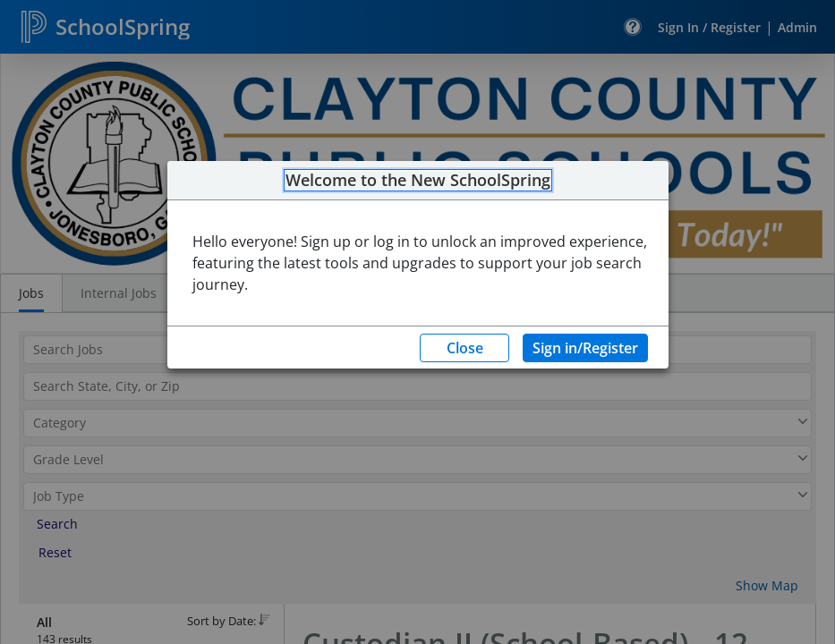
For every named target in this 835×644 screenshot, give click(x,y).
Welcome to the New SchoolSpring (418, 181)
